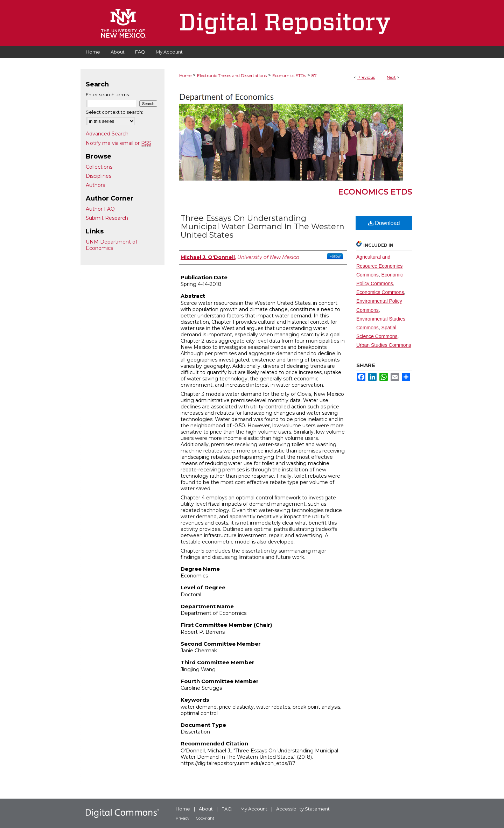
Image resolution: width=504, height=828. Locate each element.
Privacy (183, 818)
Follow (335, 256)
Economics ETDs (289, 75)
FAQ (227, 809)
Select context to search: (114, 112)
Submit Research (107, 218)
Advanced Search (107, 134)
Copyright (205, 818)
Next (391, 77)
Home (185, 75)
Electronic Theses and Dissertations (232, 75)
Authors (95, 185)
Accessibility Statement (303, 809)
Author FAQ (100, 209)
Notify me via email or (118, 143)
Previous (366, 77)
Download (384, 223)
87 (314, 75)
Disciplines (99, 176)
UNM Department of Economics (111, 245)
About (206, 809)
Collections (99, 167)
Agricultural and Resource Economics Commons (379, 266)
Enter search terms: (108, 94)
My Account (254, 809)
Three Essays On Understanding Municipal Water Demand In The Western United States (262, 227)
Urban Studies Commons (384, 345)
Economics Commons (380, 292)
